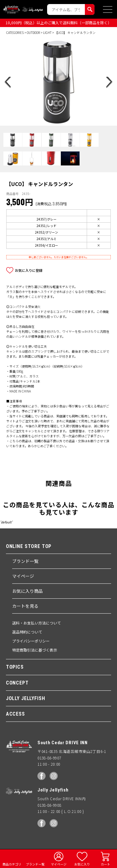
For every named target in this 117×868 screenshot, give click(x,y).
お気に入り (82, 864)
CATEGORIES (15, 32)
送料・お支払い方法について (37, 623)
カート (105, 864)
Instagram (54, 776)
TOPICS (15, 667)
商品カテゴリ (12, 864)
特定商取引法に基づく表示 (35, 650)
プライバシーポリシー (31, 641)
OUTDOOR (33, 32)
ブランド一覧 (25, 561)
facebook (41, 776)
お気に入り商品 (27, 591)
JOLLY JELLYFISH (26, 698)
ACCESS (15, 714)
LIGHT (47, 32)
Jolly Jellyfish (33, 9)
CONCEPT (17, 683)
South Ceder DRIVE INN (12, 9)
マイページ (23, 576)
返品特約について (27, 632)
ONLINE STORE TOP (29, 546)
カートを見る (25, 606)
